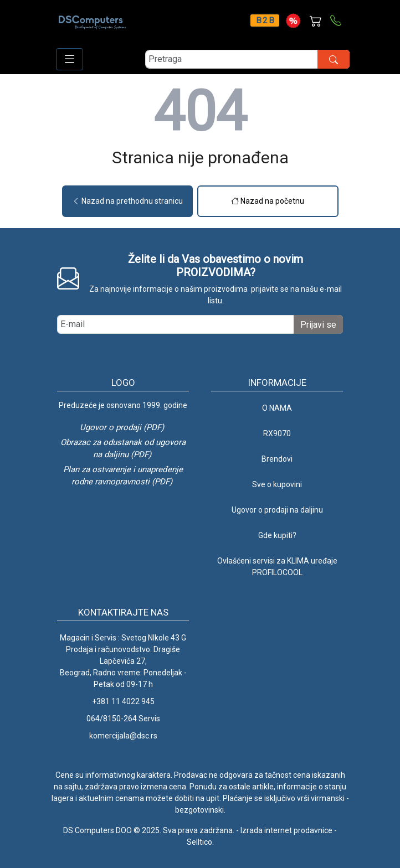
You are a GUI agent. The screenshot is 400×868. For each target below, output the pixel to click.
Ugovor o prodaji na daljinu (277, 510)
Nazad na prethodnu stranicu (127, 201)
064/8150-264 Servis (123, 719)
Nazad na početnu (268, 201)
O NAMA (277, 408)
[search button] (334, 59)
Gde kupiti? (277, 535)
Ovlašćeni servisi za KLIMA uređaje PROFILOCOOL (277, 567)
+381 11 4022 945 (123, 701)
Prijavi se (318, 325)
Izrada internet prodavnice (286, 830)
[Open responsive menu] (70, 59)
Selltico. (200, 842)
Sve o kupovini (277, 484)
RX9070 (277, 433)
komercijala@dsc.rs (123, 736)
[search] (247, 59)
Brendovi (277, 459)
